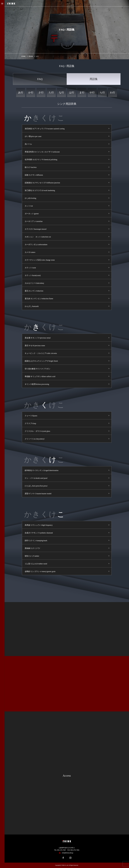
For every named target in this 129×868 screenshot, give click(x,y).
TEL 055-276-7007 (60, 850)
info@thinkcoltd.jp (68, 853)
